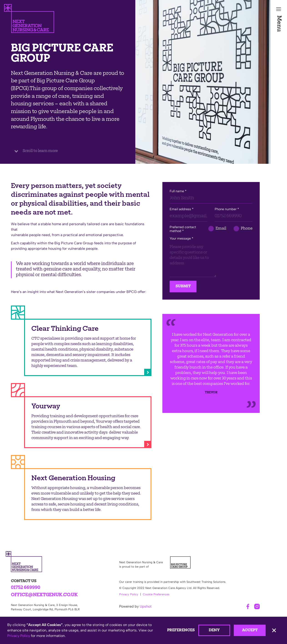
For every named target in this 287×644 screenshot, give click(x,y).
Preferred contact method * (183, 229)
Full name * (178, 191)
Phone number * (227, 209)
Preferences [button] (181, 630)
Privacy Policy (129, 594)
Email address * (182, 209)
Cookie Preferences (156, 594)
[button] (279, 322)
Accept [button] (250, 630)
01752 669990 (26, 588)
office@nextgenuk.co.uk (44, 595)
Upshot (146, 606)
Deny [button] (214, 630)
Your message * (181, 239)
